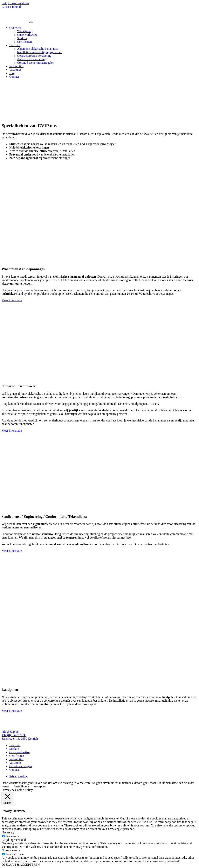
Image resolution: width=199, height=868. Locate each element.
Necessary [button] (8, 832)
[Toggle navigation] (31, 22)
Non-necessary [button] (11, 850)
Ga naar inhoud (11, 7)
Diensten (15, 45)
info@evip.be (10, 732)
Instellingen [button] (22, 786)
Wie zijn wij (25, 31)
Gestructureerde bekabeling (34, 56)
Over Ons (15, 28)
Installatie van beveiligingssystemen (40, 52)
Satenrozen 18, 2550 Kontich (20, 739)
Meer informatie (12, 300)
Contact (14, 77)
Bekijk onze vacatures (15, 3)
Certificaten (24, 42)
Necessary (13, 836)
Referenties (16, 66)
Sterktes (22, 38)
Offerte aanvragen (21, 766)
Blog (12, 73)
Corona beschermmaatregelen (36, 63)
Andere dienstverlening (32, 59)
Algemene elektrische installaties (38, 49)
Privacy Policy (18, 776)
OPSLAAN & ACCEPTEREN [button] (21, 865)
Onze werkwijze (27, 35)
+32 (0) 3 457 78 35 (14, 735)
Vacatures (15, 70)
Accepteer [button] (40, 786)
